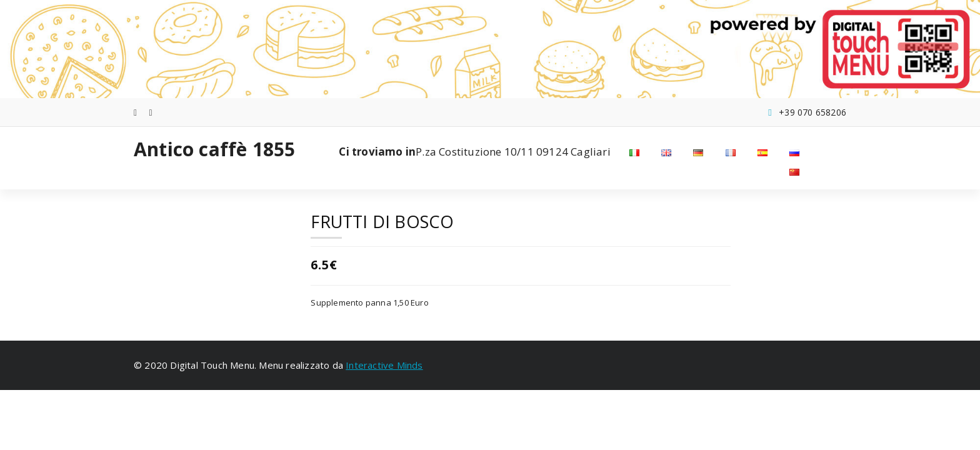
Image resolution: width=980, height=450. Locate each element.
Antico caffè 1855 (214, 149)
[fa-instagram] (151, 112)
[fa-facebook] (135, 112)
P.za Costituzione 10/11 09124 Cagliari (474, 152)
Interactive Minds (384, 365)
